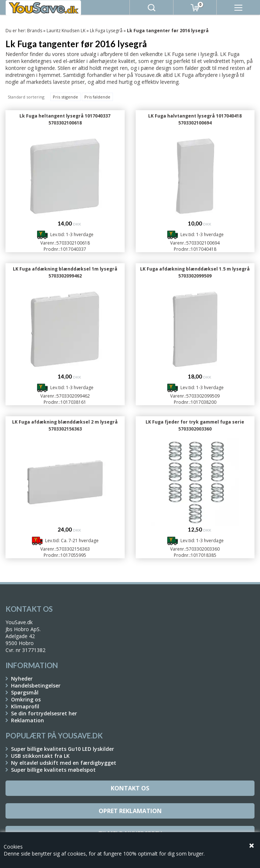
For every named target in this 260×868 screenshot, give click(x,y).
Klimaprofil (25, 706)
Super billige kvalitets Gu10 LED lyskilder (63, 749)
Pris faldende (97, 97)
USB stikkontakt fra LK (40, 756)
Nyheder (22, 679)
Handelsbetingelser (36, 686)
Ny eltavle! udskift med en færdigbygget (64, 763)
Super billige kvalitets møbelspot (53, 770)
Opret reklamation (130, 811)
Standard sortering (26, 97)
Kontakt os (130, 788)
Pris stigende (65, 97)
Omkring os (26, 699)
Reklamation (28, 720)
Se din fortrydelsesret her (44, 713)
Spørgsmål (25, 692)
